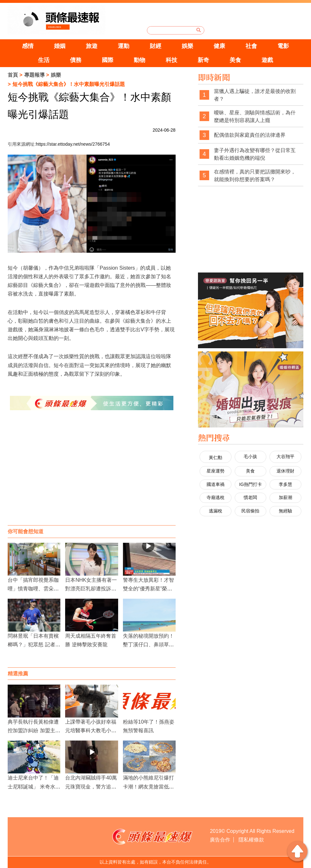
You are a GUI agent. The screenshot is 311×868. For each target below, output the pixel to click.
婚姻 (60, 46)
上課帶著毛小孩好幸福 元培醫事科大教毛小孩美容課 (91, 730)
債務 (76, 60)
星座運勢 (216, 471)
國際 (108, 60)
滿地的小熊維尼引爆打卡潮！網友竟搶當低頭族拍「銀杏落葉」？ (148, 786)
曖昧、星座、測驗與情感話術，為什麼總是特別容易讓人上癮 (255, 116)
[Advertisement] (91, 474)
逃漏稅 (216, 511)
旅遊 (92, 46)
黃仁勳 (216, 457)
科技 (171, 60)
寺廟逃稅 (216, 497)
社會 (251, 46)
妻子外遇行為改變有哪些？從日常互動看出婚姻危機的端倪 (255, 154)
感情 (28, 46)
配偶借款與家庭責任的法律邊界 (250, 135)
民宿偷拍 (250, 511)
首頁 (13, 75)
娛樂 (187, 46)
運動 (124, 46)
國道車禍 (216, 484)
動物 (140, 60)
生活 (44, 60)
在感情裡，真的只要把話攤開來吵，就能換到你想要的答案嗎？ (255, 176)
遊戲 (267, 60)
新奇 (203, 60)
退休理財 (285, 471)
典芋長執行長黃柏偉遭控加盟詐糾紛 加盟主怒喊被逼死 (34, 730)
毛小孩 (250, 457)
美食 (235, 60)
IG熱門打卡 (250, 484)
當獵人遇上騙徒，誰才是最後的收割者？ (255, 95)
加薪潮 (285, 497)
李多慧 (285, 484)
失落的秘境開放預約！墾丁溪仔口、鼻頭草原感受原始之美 (148, 645)
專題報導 (34, 75)
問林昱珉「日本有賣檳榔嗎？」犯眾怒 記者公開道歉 (34, 645)
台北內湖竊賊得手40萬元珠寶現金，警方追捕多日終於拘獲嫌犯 (91, 786)
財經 (155, 46)
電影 (283, 46)
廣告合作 (220, 840)
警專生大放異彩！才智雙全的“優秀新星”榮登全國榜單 (148, 589)
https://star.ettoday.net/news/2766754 (73, 144)
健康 (219, 46)
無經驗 (285, 511)
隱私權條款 (251, 840)
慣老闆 (250, 497)
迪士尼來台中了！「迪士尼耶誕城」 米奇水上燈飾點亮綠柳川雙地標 (34, 786)
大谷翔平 (285, 457)
